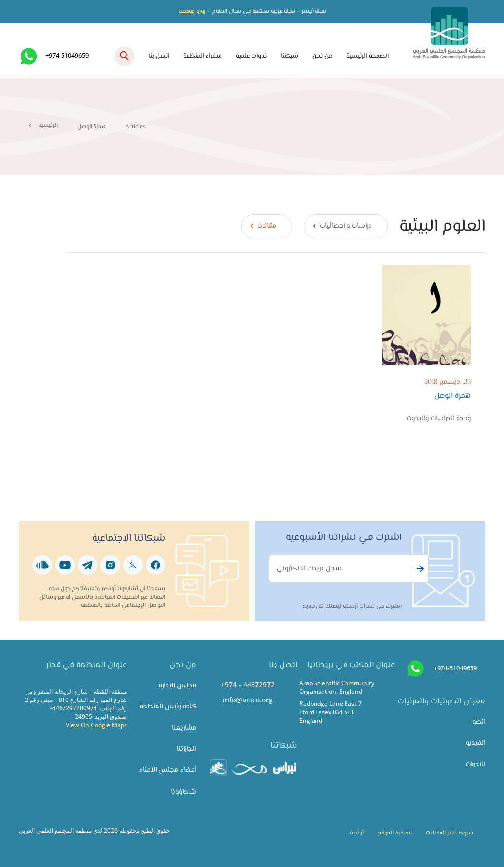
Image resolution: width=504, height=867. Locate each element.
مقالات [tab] (267, 226)
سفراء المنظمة (203, 56)
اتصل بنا (159, 56)
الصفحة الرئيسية (368, 56)
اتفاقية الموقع (395, 833)
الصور (478, 722)
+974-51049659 (67, 55)
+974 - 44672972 (248, 684)
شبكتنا (289, 56)
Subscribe (419, 569)
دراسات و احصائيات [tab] (346, 226)
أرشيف (356, 833)
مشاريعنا (184, 728)
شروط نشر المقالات (450, 833)
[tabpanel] (276, 338)
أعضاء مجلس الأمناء (168, 770)
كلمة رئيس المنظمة (168, 707)
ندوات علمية (251, 56)
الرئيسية (48, 125)
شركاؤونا (184, 792)
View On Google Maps (96, 725)
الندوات (475, 764)
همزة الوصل (452, 396)
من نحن (322, 56)
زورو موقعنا (192, 11)
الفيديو (475, 743)
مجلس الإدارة (178, 685)
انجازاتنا (186, 749)
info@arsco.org (248, 700)
